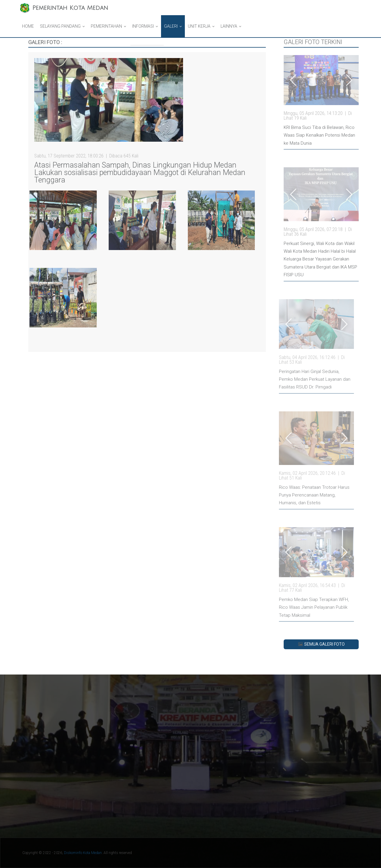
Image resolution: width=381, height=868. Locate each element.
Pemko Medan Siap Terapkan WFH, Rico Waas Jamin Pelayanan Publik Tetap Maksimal (289, 607)
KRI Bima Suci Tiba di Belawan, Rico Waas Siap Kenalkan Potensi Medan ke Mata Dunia (319, 135)
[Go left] (293, 80)
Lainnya (229, 26)
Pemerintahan (106, 26)
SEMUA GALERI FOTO (321, 644)
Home (28, 26)
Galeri (171, 26)
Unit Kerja (199, 26)
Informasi (143, 26)
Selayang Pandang (60, 26)
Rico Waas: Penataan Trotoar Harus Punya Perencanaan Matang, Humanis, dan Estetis (290, 495)
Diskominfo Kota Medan (83, 853)
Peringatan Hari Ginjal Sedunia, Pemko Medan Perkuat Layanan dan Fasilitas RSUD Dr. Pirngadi (290, 379)
